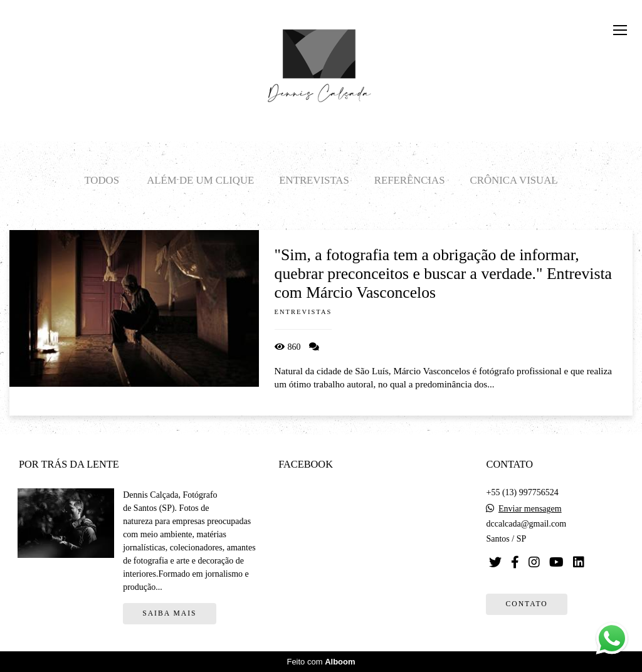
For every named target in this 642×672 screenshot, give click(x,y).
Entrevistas (314, 180)
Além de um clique (200, 180)
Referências (410, 180)
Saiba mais (169, 613)
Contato (526, 604)
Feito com (321, 662)
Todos (102, 180)
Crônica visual (514, 180)
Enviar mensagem (530, 509)
